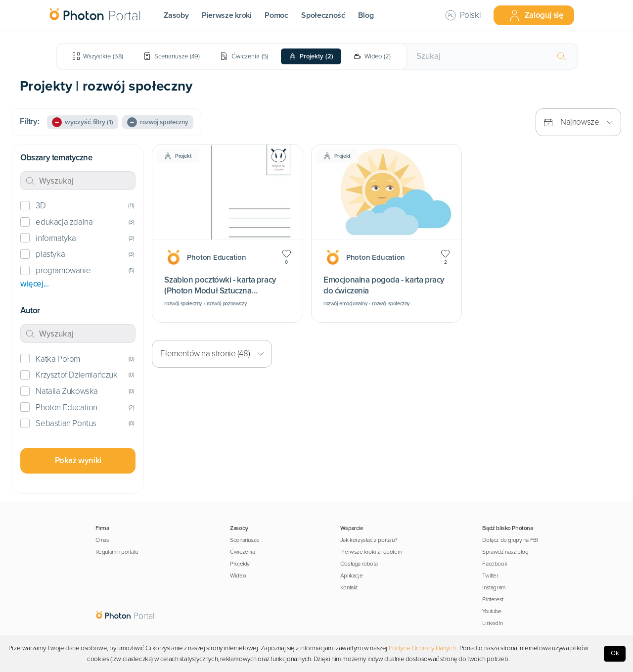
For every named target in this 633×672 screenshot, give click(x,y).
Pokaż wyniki (78, 460)
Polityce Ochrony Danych (422, 648)
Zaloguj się (536, 15)
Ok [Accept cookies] (615, 653)
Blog (366, 15)
